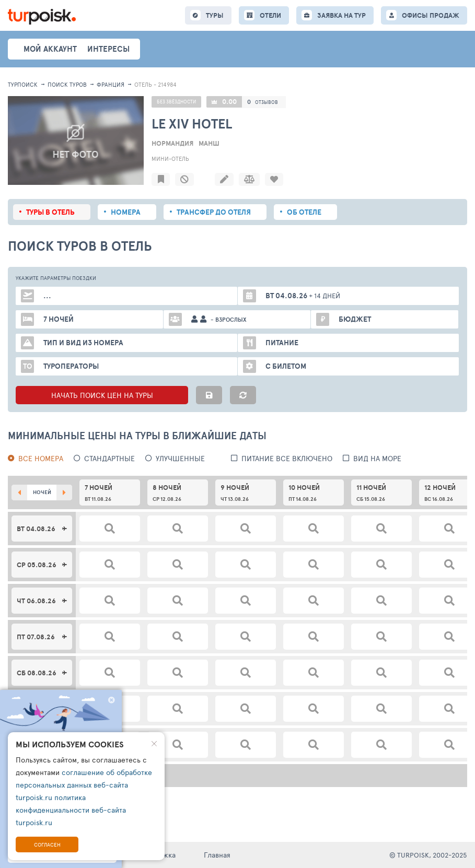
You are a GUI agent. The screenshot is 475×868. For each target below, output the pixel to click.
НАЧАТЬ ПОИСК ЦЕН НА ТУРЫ (102, 395)
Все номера (41, 458)
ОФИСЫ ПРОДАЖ (431, 15)
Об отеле (304, 212)
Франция (111, 84)
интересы (108, 49)
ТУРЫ (215, 15)
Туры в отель (50, 212)
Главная (217, 855)
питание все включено (287, 458)
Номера (126, 212)
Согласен (47, 844)
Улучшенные (180, 458)
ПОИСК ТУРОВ (67, 84)
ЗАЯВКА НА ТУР (341, 15)
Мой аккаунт (50, 49)
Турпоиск (23, 84)
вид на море (377, 458)
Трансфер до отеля (214, 212)
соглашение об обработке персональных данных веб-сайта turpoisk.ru (84, 785)
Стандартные (109, 458)
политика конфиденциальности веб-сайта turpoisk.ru (71, 810)
